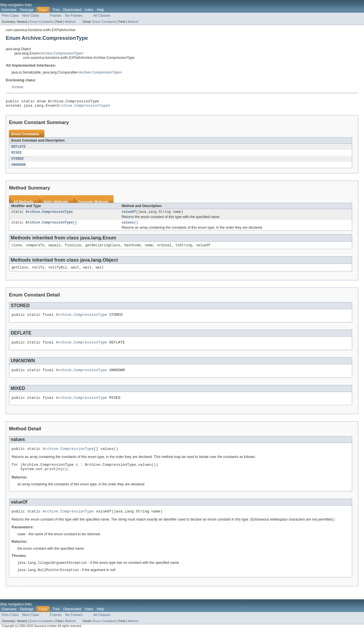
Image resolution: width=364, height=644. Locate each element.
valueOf (129, 215)
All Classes (102, 16)
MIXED (16, 155)
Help (101, 10)
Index (89, 10)
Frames (56, 16)
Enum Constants (41, 22)
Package (27, 10)
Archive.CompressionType (61, 53)
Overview (9, 10)
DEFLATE (18, 149)
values (128, 226)
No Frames (74, 16)
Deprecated (72, 10)
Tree (56, 10)
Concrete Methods (93, 205)
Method (70, 22)
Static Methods (56, 205)
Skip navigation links (16, 5)
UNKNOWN (18, 168)
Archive (17, 87)
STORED (17, 161)
